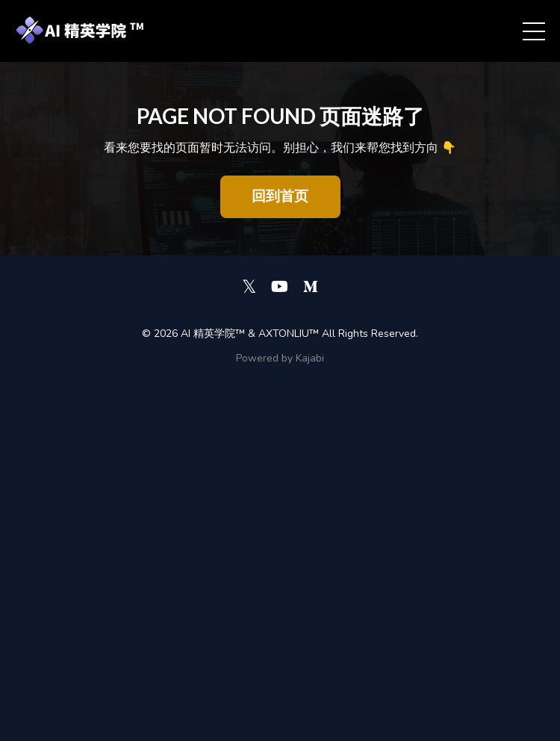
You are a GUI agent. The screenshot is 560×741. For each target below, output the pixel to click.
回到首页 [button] (280, 196)
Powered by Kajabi (280, 358)
